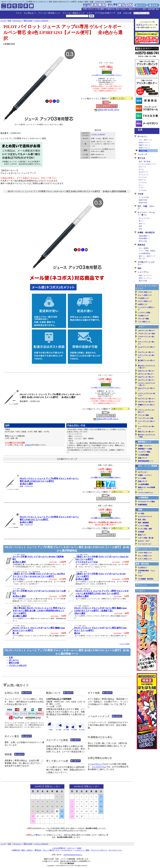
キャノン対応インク (145, 295)
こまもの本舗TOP (59, 848)
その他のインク (143, 316)
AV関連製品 (143, 498)
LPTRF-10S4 (87, 589)
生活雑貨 (141, 532)
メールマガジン (95, 764)
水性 (140, 229)
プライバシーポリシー (99, 850)
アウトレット (141, 585)
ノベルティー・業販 (82, 850)
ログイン (140, 25)
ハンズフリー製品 (144, 452)
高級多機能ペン (144, 236)
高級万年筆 (143, 200)
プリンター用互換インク (49, 13)
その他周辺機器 (143, 455)
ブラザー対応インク (145, 292)
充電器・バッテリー (145, 446)
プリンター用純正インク (74, 13)
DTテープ (142, 167)
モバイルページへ (116, 850)
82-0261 (86, 555)
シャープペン (143, 272)
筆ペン (141, 221)
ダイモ (141, 169)
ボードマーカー (144, 218)
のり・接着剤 (144, 248)
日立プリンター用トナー (146, 371)
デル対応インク (143, 298)
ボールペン (14, 660)
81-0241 (23, 589)
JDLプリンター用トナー (146, 380)
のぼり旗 (127, 13)
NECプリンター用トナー (146, 399)
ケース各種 (142, 478)
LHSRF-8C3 (86, 606)
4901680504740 (36, 572)
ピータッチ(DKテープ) (147, 164)
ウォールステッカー (145, 544)
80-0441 (23, 555)
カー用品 (141, 514)
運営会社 (38, 850)
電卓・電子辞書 (144, 162)
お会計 (79, 848)
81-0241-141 (24, 572)
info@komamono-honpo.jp (73, 855)
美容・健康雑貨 (143, 523)
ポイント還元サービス (51, 850)
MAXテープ (143, 172)
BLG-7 (84, 626)
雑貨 (140, 510)
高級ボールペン (144, 145)
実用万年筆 (143, 203)
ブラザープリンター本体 (146, 334)
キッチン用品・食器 (145, 529)
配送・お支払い (27, 850)
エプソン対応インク (145, 301)
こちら (27, 445)
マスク (19, 13)
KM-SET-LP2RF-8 (26, 606)
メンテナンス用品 (144, 313)
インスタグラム (99, 767)
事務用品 (141, 245)
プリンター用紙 (143, 319)
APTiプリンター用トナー (147, 331)
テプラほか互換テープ (105, 13)
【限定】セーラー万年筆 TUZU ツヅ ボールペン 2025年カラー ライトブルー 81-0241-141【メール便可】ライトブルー (39, 576)
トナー (90, 13)
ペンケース (142, 154)
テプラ (141, 188)
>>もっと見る (124, 644)
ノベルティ (140, 591)
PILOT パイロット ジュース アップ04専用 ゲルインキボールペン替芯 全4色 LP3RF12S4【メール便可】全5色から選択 (49, 481)
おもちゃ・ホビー (144, 541)
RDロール (142, 180)
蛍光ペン (142, 224)
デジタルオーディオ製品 (146, 502)
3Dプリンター (143, 472)
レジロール (143, 182)
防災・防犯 (142, 520)
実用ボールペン (144, 148)
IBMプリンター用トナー (146, 377)
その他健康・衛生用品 (146, 579)
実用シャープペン (145, 278)
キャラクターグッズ (145, 517)
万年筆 (140, 194)
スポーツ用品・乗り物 (146, 538)
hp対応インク (143, 304)
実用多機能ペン (144, 238)
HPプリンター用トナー (146, 374)
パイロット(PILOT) (98, 134)
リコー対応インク (144, 322)
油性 (140, 226)
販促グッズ (142, 535)
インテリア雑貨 (143, 526)
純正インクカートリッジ (146, 549)
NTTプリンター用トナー (146, 402)
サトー (141, 185)
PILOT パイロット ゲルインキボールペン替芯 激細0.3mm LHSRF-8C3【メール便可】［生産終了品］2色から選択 (100, 611)
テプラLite (142, 190)
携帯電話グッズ (145, 442)
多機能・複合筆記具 (146, 233)
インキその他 (144, 197)
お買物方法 (16, 850)
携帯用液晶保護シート (146, 461)
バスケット (71, 848)
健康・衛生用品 (142, 564)
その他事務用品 (144, 253)
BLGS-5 (23, 626)
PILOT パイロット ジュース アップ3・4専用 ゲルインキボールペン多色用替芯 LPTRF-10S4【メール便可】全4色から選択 (102, 594)
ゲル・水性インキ (145, 140)
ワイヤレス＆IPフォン (146, 493)
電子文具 (141, 158)
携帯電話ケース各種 (145, 449)
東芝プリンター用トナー (146, 432)
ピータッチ (143, 177)
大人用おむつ (30, 13)
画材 (139, 268)
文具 (119, 13)
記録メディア (143, 458)
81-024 (85, 572)
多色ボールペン (144, 143)
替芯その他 (14, 663)
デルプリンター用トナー (146, 352)
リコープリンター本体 (146, 418)
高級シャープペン (145, 275)
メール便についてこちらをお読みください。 (107, 75)
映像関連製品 (143, 505)
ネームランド (144, 175)
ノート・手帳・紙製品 (147, 251)
